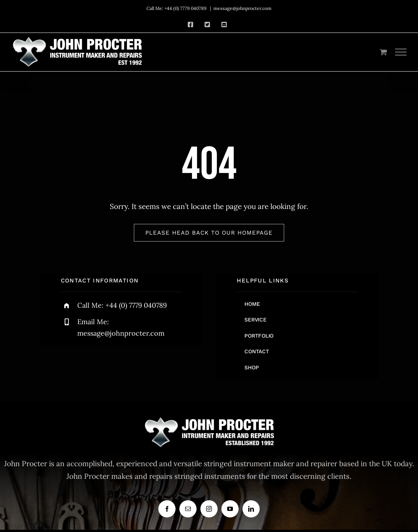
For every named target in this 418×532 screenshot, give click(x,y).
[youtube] (230, 509)
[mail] (188, 509)
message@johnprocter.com (242, 8)
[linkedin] (251, 509)
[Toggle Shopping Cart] (383, 52)
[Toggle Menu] (401, 52)
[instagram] (209, 509)
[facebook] (167, 509)
